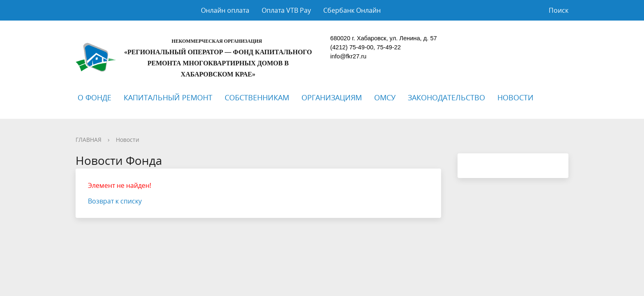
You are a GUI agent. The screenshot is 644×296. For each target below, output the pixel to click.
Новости (128, 140)
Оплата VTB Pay (286, 10)
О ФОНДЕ (94, 97)
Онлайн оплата (225, 10)
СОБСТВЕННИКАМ (257, 97)
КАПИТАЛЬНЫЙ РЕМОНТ (168, 97)
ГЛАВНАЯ (89, 140)
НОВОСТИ (515, 97)
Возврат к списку (115, 201)
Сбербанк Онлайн (352, 10)
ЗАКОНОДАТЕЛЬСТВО (446, 97)
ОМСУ (385, 97)
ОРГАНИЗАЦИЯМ (332, 97)
